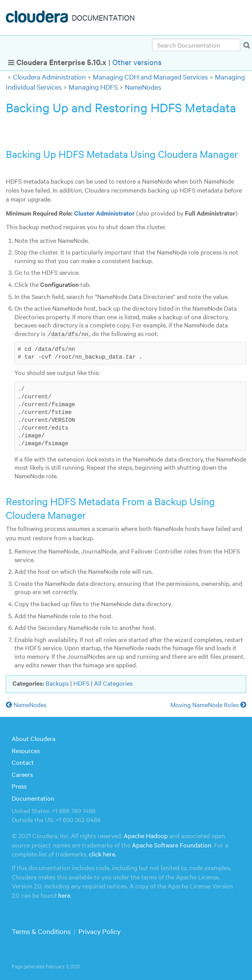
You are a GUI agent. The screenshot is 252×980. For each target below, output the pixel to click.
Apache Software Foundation (172, 844)
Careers (22, 774)
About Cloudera (34, 738)
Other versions (137, 62)
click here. (103, 853)
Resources (26, 750)
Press (19, 786)
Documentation (33, 798)
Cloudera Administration (49, 77)
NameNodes (143, 87)
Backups (57, 683)
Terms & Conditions (41, 931)
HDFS (81, 683)
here (64, 895)
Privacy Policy (99, 931)
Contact (23, 762)
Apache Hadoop (146, 835)
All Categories (113, 683)
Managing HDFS (93, 87)
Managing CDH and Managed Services (150, 77)
